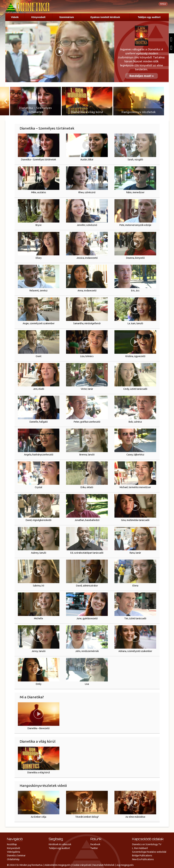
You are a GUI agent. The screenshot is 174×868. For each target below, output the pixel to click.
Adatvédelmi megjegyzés (58, 865)
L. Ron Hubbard (140, 848)
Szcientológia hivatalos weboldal (149, 852)
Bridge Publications (142, 855)
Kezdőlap (12, 844)
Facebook (95, 844)
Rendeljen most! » (142, 76)
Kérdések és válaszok (60, 844)
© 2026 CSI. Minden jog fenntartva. (25, 865)
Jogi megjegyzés (125, 865)
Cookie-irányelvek (82, 865)
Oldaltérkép (13, 859)
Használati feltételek (104, 865)
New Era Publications (143, 859)
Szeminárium (67, 17)
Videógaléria (14, 852)
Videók (15, 17)
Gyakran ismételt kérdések (105, 17)
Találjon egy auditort (149, 17)
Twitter (94, 848)
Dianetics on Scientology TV (147, 844)
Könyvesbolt (38, 17)
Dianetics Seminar (16, 855)
